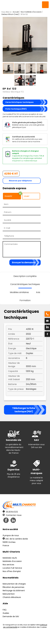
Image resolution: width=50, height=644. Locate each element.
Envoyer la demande (24, 262)
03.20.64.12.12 (10, 512)
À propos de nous (11, 535)
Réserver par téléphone (20, 181)
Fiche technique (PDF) (16, 109)
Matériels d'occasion (12, 561)
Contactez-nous (12, 515)
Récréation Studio (25, 639)
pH (45, 639)
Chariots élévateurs (12, 597)
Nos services (8, 565)
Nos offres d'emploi (12, 571)
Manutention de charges (14, 584)
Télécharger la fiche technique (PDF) (24, 410)
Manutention (9, 594)
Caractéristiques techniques (19, 102)
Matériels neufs (10, 558)
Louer (27, 196)
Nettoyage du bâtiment (14, 591)
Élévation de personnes (13, 587)
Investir (8, 196)
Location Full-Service (12, 568)
